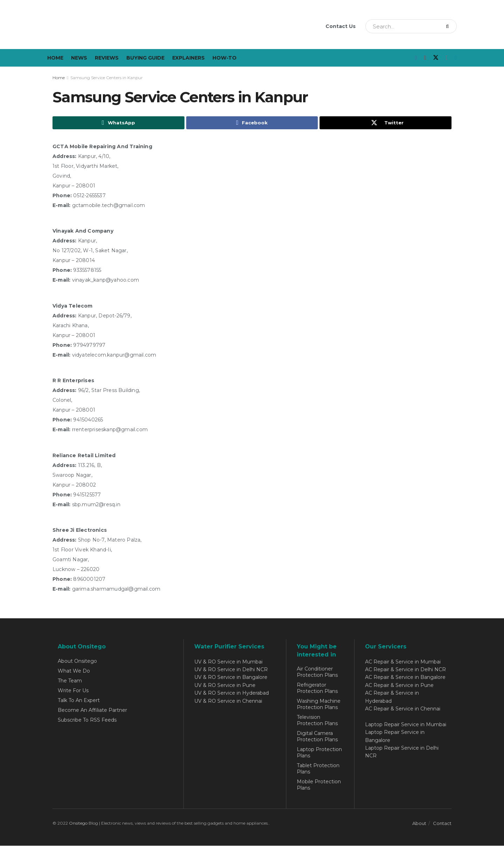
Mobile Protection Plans (319, 785)
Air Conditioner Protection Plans (317, 672)
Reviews (107, 58)
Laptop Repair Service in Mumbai (406, 725)
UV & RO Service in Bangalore (231, 678)
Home (55, 58)
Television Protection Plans (317, 721)
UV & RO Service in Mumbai (228, 662)
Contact (442, 824)
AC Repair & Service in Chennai (403, 709)
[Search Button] (450, 26)
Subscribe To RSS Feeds (87, 720)
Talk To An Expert (79, 701)
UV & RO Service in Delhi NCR (231, 670)
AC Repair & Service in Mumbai (403, 662)
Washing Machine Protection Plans (319, 704)
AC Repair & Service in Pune (399, 686)
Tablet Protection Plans (318, 769)
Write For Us (73, 691)
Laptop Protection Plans (319, 753)
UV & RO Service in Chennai (228, 701)
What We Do (74, 671)
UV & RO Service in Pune (225, 686)
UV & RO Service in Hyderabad (232, 693)
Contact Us (341, 26)
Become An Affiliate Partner (92, 710)
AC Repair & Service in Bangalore (405, 678)
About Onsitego (77, 661)
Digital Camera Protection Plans (317, 737)
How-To (225, 58)
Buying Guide (145, 58)
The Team (70, 681)
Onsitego (78, 823)
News (79, 58)
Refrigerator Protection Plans (317, 688)
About (419, 824)
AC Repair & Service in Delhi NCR (405, 670)
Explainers (188, 58)
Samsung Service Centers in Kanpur (107, 78)
